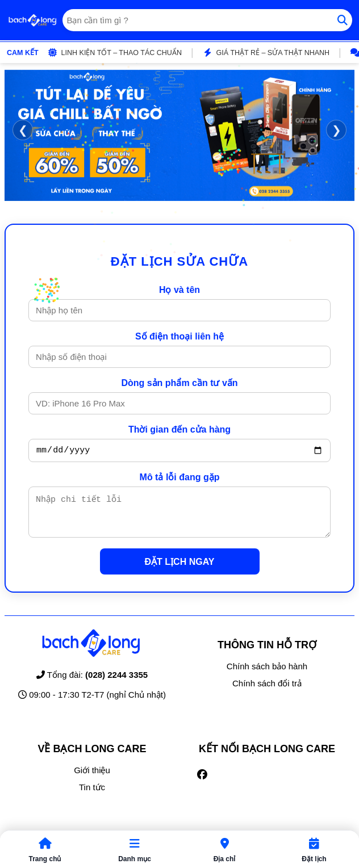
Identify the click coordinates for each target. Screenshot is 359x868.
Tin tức (92, 796)
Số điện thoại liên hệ (179, 336)
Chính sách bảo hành (267, 675)
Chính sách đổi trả (267, 692)
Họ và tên (179, 290)
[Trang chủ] (32, 20)
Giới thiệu (92, 779)
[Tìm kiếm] (343, 20)
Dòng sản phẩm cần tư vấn (179, 383)
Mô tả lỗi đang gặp (180, 479)
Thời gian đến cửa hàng (179, 429)
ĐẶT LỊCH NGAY (180, 570)
